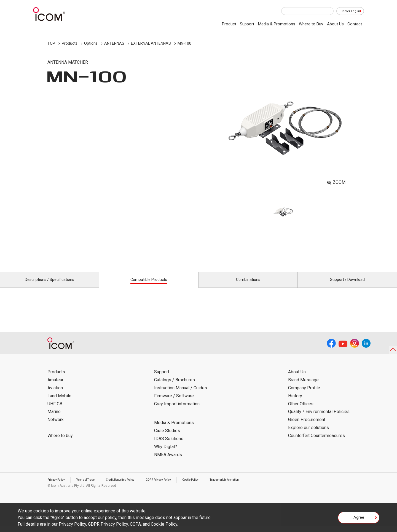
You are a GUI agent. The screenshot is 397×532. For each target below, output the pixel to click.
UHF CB (55, 410)
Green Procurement (307, 426)
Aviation (55, 394)
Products (70, 43)
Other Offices (301, 410)
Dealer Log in (347, 11)
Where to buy (60, 442)
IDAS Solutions (169, 445)
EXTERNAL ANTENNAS (151, 43)
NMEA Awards (168, 461)
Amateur (55, 386)
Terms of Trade (91, 486)
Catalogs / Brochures (175, 386)
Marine (54, 418)
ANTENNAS (114, 43)
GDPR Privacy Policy (175, 486)
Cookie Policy (212, 486)
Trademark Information (251, 486)
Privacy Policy (58, 486)
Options (91, 43)
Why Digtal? (166, 453)
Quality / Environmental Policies (319, 418)
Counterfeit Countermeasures (316, 442)
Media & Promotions (277, 24)
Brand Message (303, 386)
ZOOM (339, 182)
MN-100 (184, 43)
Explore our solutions (309, 434)
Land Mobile (59, 402)
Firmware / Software (174, 402)
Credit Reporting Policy (131, 486)
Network (56, 426)
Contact (355, 24)
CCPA (135, 524)
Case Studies (167, 437)
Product (229, 24)
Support (247, 24)
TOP (51, 43)
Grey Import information (177, 410)
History (295, 402)
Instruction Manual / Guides (181, 394)
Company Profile (304, 394)
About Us (335, 24)
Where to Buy (311, 24)
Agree (359, 519)
